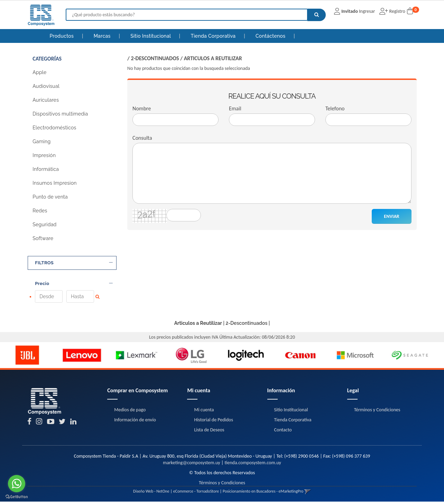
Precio (74, 284)
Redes (40, 211)
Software (43, 238)
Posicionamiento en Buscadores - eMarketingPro (263, 494)
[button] (308, 494)
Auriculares (46, 100)
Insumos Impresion (55, 183)
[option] (27, 357)
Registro (396, 11)
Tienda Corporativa (214, 36)
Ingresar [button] (367, 11)
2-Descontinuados (155, 58)
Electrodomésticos (54, 128)
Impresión (44, 155)
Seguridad (44, 224)
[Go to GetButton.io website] (17, 497)
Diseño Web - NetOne (151, 494)
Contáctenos (271, 36)
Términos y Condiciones (377, 412)
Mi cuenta (204, 412)
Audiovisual (46, 86)
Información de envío (135, 422)
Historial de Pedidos (214, 422)
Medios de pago (130, 412)
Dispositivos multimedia (60, 114)
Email (235, 108)
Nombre (142, 108)
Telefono (335, 108)
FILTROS (74, 263)
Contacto (283, 432)
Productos (62, 36)
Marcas (103, 36)
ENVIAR (391, 216)
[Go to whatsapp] (17, 484)
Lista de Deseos (209, 432)
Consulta (142, 138)
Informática (46, 169)
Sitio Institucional (151, 36)
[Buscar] (317, 15)
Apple (39, 72)
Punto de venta (50, 197)
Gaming (41, 141)
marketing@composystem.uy (192, 465)
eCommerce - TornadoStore (196, 494)
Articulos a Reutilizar (213, 58)
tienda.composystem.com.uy (253, 465)
